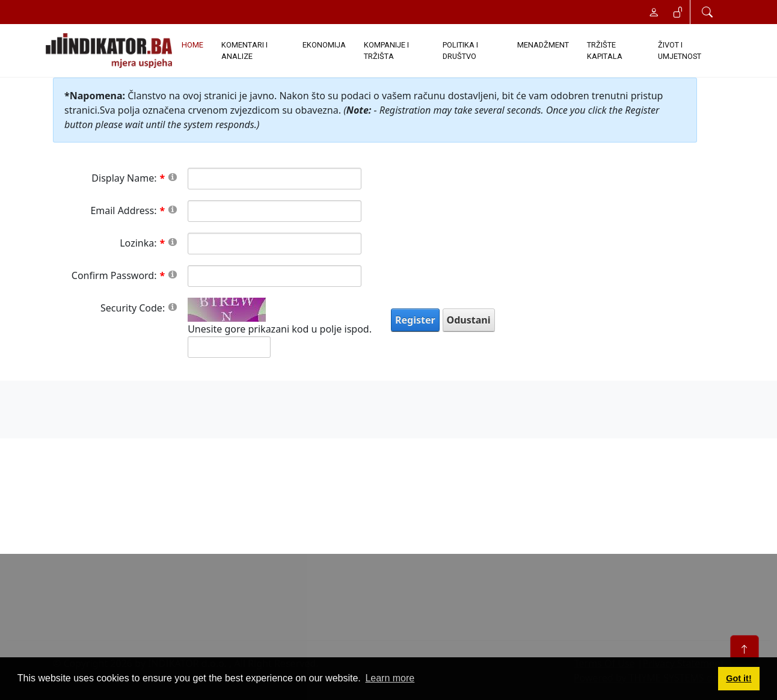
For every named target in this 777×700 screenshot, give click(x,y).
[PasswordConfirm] (275, 276)
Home (192, 45)
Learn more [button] (390, 678)
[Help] (173, 177)
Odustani (469, 320)
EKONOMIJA (324, 45)
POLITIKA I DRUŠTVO (460, 51)
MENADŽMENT (543, 45)
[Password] (275, 244)
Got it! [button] (739, 678)
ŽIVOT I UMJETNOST (680, 51)
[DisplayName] (275, 179)
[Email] (275, 211)
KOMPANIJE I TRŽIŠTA (386, 51)
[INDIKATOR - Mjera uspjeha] (109, 51)
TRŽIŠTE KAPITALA (605, 51)
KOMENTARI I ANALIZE (244, 51)
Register (415, 320)
